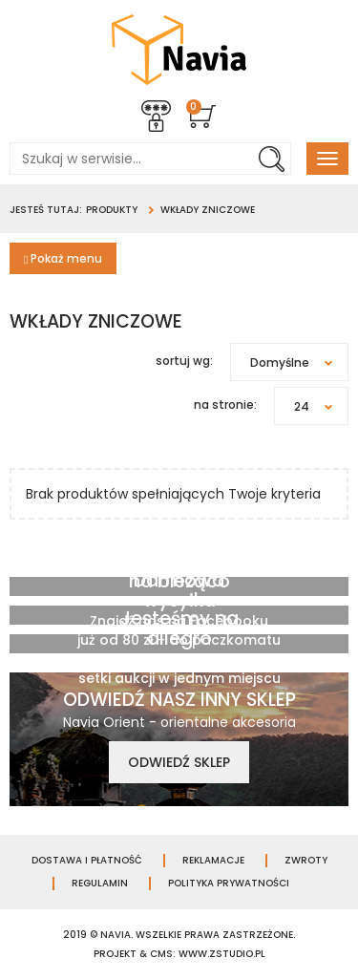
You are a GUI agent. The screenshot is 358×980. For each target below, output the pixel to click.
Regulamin (100, 884)
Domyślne (299, 362)
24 (321, 406)
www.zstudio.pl (222, 954)
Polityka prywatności (229, 884)
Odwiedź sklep (179, 762)
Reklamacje (213, 861)
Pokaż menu (63, 258)
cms (161, 954)
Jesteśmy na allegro (179, 628)
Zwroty (306, 861)
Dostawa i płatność (87, 861)
